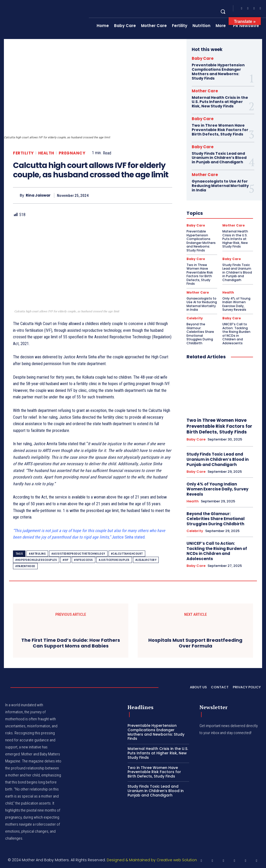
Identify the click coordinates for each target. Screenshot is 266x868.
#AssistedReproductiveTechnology (78, 554)
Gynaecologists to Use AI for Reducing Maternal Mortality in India (220, 186)
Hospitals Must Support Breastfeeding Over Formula (195, 643)
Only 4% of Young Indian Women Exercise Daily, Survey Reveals (236, 304)
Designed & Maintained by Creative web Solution (152, 860)
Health (46, 153)
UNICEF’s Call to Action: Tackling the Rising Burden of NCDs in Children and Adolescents (236, 333)
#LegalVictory (146, 560)
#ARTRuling (37, 554)
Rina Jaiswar (38, 195)
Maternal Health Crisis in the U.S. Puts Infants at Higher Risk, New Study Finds (220, 102)
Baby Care (203, 58)
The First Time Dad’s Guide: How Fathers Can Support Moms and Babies (71, 643)
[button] (223, 11)
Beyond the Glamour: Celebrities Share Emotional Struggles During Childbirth (200, 333)
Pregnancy (72, 153)
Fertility (23, 153)
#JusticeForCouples (114, 560)
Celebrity (195, 318)
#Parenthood (25, 566)
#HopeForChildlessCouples (36, 560)
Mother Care (205, 91)
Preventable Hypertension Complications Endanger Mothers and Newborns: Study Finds (218, 72)
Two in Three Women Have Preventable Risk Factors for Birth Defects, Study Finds (220, 130)
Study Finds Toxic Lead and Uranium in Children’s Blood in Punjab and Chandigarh (219, 158)
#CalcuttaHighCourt (127, 554)
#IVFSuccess (84, 560)
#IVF (65, 560)
